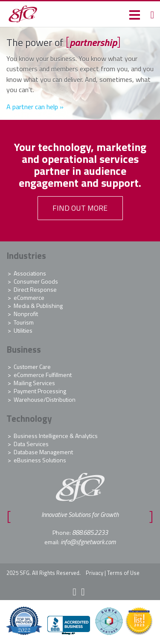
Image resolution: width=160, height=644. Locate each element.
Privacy (95, 573)
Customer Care (32, 367)
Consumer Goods (36, 281)
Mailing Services (34, 383)
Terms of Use (123, 573)
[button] (135, 14)
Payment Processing (40, 391)
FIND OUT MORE (80, 208)
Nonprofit (26, 314)
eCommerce (29, 297)
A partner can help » (35, 107)
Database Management (43, 452)
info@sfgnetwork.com (88, 542)
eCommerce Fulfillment (43, 375)
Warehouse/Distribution (45, 399)
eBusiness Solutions (40, 460)
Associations (30, 273)
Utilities (23, 330)
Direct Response (35, 289)
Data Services (31, 444)
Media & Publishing (38, 306)
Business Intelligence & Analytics (56, 436)
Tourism (24, 322)
